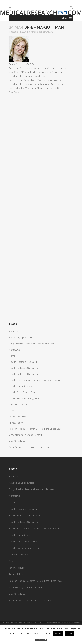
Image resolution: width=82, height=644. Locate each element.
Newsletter (14, 411)
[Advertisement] (41, 204)
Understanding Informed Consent (26, 435)
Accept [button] (58, 634)
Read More (41, 639)
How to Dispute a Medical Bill (24, 362)
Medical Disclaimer (18, 404)
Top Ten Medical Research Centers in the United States (36, 429)
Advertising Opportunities (22, 338)
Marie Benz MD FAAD (43, 32)
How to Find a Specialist (21, 386)
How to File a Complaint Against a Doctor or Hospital (35, 380)
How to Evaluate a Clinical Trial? (25, 368)
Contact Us (15, 350)
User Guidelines (17, 441)
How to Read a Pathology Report (25, 398)
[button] (65, 18)
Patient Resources (18, 417)
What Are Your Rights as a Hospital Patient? (30, 447)
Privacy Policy (16, 423)
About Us (14, 332)
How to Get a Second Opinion (24, 392)
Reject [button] (69, 634)
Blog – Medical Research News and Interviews (32, 344)
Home (12, 356)
